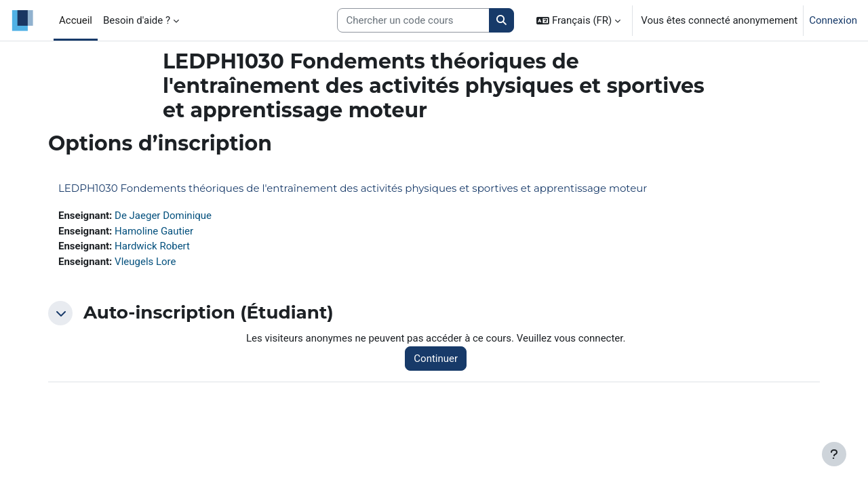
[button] (578, 20)
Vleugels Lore (145, 262)
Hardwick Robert (152, 246)
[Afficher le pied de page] (834, 454)
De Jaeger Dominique (163, 216)
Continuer (436, 359)
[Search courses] (413, 21)
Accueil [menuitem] (76, 20)
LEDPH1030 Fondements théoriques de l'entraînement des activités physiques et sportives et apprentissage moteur (353, 188)
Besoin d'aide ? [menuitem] (137, 20)
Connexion (833, 20)
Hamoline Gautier (154, 231)
